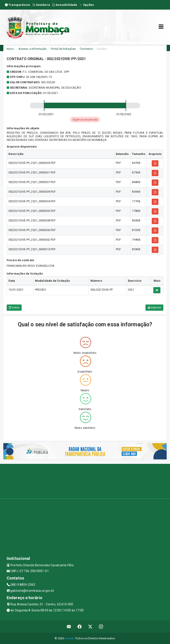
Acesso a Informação (33, 49)
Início (10, 49)
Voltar (14, 308)
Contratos (86, 49)
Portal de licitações (63, 49)
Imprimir (154, 308)
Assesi (69, 638)
